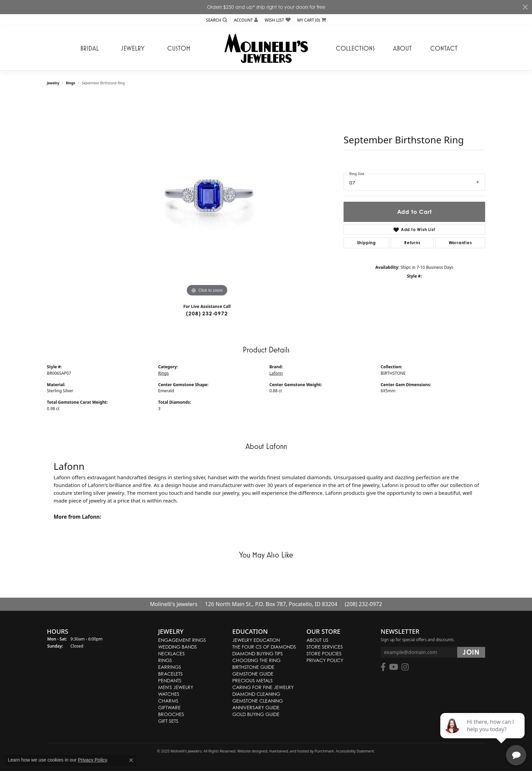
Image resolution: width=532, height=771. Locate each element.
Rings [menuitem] (165, 660)
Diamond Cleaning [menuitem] (256, 694)
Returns (412, 243)
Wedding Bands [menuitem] (178, 647)
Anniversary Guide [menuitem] (256, 707)
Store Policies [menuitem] (324, 653)
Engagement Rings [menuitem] (182, 640)
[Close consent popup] (131, 760)
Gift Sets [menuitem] (168, 721)
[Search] (217, 20)
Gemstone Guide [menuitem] (253, 674)
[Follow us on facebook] (383, 667)
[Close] (525, 7)
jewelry (53, 83)
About (402, 48)
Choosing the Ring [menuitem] (256, 660)
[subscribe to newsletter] (471, 653)
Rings (71, 83)
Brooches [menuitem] (171, 714)
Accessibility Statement (355, 751)
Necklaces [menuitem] (171, 653)
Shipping (366, 243)
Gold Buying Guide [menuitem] (256, 714)
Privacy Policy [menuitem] (325, 660)
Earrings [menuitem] (170, 667)
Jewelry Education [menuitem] (256, 640)
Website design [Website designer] (250, 751)
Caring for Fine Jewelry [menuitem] (263, 687)
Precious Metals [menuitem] (253, 680)
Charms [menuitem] (168, 701)
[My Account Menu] (246, 20)
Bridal (90, 48)
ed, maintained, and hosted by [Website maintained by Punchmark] (289, 751)
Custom (179, 48)
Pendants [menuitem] (170, 680)
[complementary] (483, 734)
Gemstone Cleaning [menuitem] (258, 701)
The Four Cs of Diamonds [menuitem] (264, 647)
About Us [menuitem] (317, 640)
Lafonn (276, 373)
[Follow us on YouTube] (394, 667)
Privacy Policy (92, 760)
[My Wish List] (277, 20)
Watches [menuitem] (169, 694)
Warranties (460, 243)
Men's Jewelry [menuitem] (176, 687)
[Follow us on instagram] (405, 667)
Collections (355, 48)
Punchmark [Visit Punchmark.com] (324, 751)
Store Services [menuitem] (325, 647)
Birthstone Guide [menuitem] (253, 667)
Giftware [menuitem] (169, 707)
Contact (444, 48)
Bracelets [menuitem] (170, 674)
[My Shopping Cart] (312, 20)
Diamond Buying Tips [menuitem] (258, 653)
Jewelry (133, 48)
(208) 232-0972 (207, 313)
